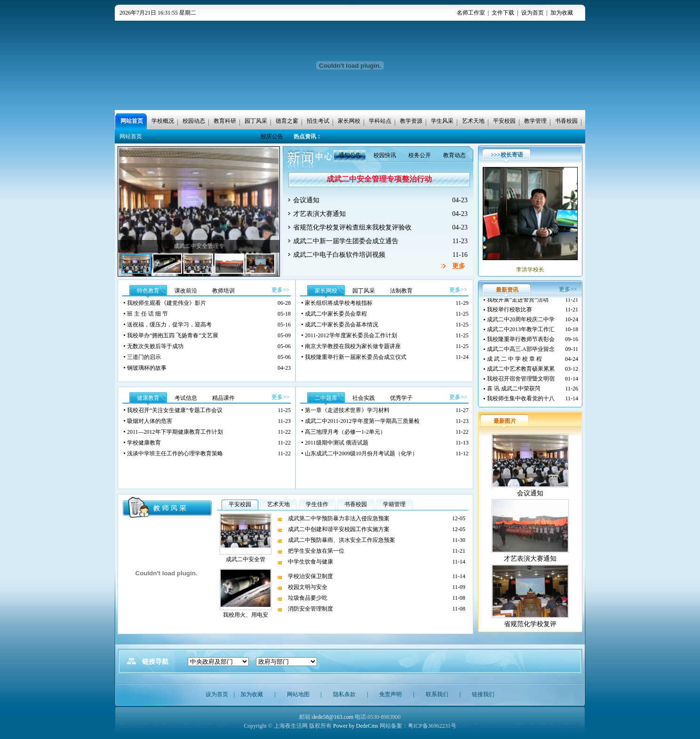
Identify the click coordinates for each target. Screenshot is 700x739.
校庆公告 (272, 136)
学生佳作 (317, 504)
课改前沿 (186, 291)
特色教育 (148, 291)
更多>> (280, 290)
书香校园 (356, 504)
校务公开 (420, 155)
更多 (459, 266)
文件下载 (503, 13)
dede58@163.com (333, 717)
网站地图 (298, 694)
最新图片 (505, 421)
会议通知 (530, 493)
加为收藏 (562, 13)
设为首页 (533, 13)
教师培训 (223, 291)
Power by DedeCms (356, 726)
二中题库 (326, 398)
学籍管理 (394, 504)
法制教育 (401, 291)
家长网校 (326, 291)
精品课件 (223, 398)
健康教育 (148, 398)
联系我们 (437, 694)
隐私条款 (344, 694)
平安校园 (240, 504)
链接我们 (483, 694)
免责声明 (390, 694)
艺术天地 (278, 504)
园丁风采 (364, 291)
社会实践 (364, 398)
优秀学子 (401, 398)
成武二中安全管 (246, 559)
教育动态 (454, 155)
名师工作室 (471, 13)
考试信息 (186, 398)
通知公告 (350, 155)
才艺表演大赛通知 (530, 559)
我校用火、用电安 (246, 615)
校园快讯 (385, 155)
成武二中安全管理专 (199, 246)
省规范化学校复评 (530, 624)
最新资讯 (507, 290)
